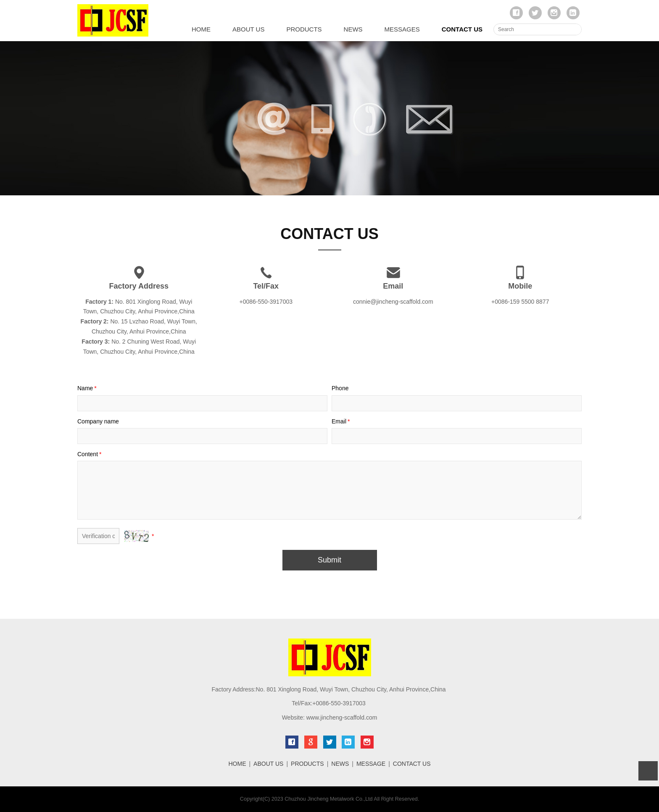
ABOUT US (248, 29)
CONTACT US (462, 29)
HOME (201, 29)
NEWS (353, 29)
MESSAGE (371, 764)
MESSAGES (402, 29)
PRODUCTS (304, 29)
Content (90, 454)
